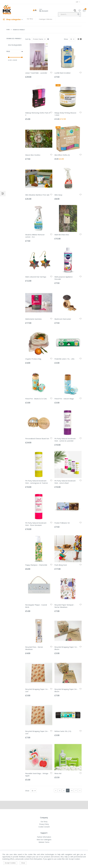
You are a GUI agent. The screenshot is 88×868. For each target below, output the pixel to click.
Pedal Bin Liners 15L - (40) (64, 359)
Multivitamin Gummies (33, 319)
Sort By (28, 39)
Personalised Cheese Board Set (37, 438)
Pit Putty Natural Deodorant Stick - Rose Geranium (36, 524)
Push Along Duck (61, 565)
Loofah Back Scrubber (63, 73)
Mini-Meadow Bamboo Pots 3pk (37, 195)
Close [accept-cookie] (23, 863)
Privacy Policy (44, 824)
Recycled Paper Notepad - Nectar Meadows (64, 606)
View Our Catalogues (44, 840)
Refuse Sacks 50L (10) (63, 731)
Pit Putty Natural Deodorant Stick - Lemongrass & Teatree (37, 482)
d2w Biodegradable (15, 45)
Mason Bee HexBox (33, 155)
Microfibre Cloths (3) (62, 155)
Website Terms (44, 842)
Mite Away (58, 195)
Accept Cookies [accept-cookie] (10, 863)
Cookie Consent (44, 827)
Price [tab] (15, 52)
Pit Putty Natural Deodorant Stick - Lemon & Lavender (65, 440)
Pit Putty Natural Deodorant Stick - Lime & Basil (65, 482)
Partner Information (44, 837)
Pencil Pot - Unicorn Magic (64, 399)
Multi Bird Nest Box (62, 235)
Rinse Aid (58, 773)
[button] (80, 10)
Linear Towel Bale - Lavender (36, 73)
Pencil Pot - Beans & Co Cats (36, 399)
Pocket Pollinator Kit (62, 523)
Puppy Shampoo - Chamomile (36, 565)
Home (8, 30)
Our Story (30, 19)
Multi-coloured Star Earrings (36, 277)
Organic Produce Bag (33, 359)
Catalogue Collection (46, 19)
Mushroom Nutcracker (63, 319)
